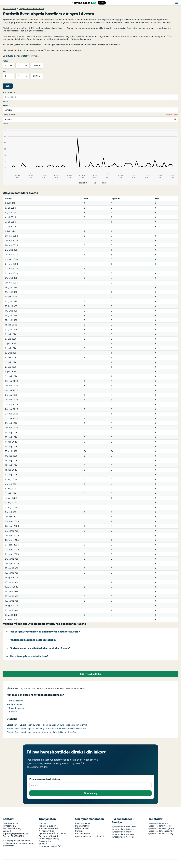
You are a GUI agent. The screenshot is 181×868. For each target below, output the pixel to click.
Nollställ (5, 101)
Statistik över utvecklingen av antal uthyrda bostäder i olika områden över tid (44, 732)
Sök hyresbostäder (90, 674)
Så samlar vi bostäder (49, 836)
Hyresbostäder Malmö (122, 832)
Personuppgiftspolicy (49, 839)
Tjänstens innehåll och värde (53, 833)
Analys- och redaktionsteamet (90, 836)
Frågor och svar (83, 828)
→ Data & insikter (15, 701)
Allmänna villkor (46, 831)
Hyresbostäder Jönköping (160, 831)
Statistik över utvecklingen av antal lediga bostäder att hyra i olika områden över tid (47, 725)
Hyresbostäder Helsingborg (161, 828)
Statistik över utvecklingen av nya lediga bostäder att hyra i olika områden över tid (46, 728)
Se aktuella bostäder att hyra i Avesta (21, 56)
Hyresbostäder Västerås (123, 837)
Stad (5, 105)
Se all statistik (9, 9)
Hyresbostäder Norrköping (160, 833)
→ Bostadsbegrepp (16, 708)
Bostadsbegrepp (83, 833)
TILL (5, 72)
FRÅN (5, 61)
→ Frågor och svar (15, 704)
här (85, 688)
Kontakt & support (48, 826)
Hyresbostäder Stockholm (124, 827)
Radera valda (172, 115)
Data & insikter (82, 826)
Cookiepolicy (45, 841)
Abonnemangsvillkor (49, 828)
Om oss (43, 823)
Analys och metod (84, 823)
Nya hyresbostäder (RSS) (51, 846)
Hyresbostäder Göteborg (123, 829)
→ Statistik (12, 712)
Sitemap (43, 844)
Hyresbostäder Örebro (158, 823)
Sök (8, 86)
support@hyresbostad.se (15, 833)
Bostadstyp (9, 92)
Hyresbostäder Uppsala (123, 834)
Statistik (79, 831)
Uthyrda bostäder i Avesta (31, 9)
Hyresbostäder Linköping (160, 826)
